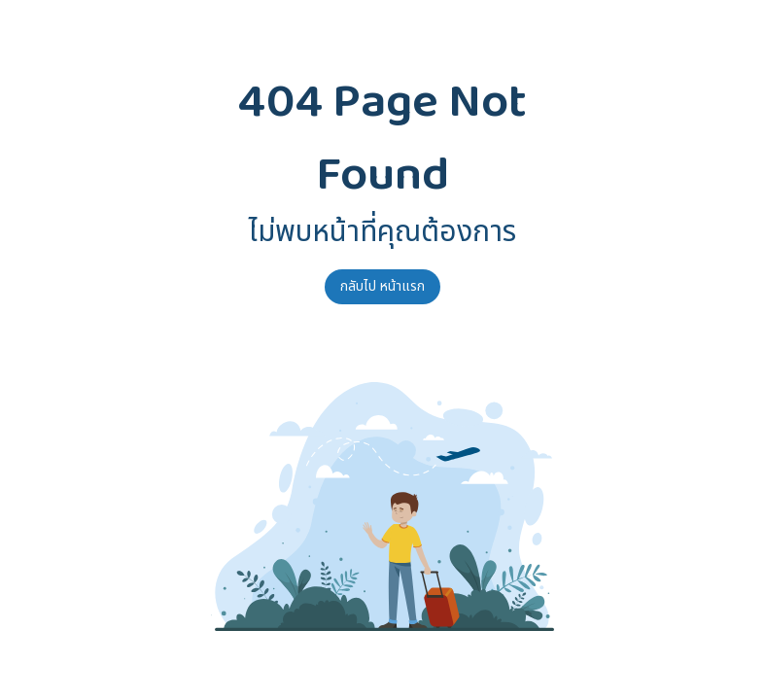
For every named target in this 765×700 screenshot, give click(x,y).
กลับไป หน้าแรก (382, 286)
